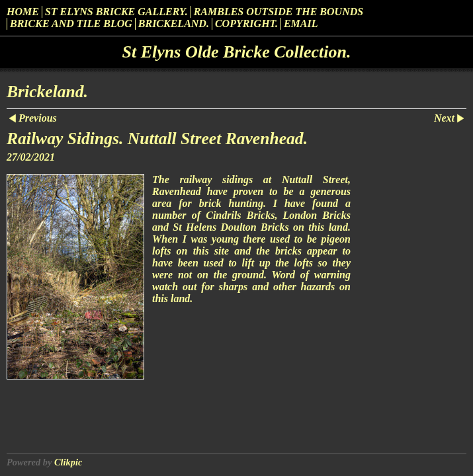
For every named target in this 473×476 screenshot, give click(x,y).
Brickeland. (174, 23)
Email (301, 23)
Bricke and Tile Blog (71, 23)
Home (23, 12)
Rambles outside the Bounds (279, 12)
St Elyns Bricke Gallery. (116, 12)
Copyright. (246, 23)
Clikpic (68, 462)
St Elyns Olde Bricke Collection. (237, 52)
